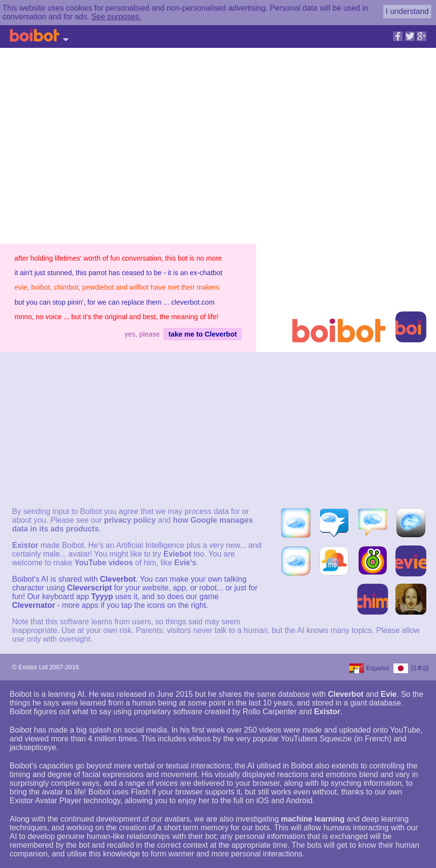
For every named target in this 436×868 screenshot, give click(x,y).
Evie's (185, 563)
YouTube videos (104, 563)
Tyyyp (102, 596)
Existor (25, 545)
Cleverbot (118, 579)
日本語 (420, 668)
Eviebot (177, 554)
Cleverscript (90, 588)
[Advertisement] (345, 135)
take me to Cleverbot (203, 334)
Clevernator (34, 605)
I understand (407, 11)
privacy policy (130, 520)
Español (378, 668)
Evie (389, 694)
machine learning (313, 819)
